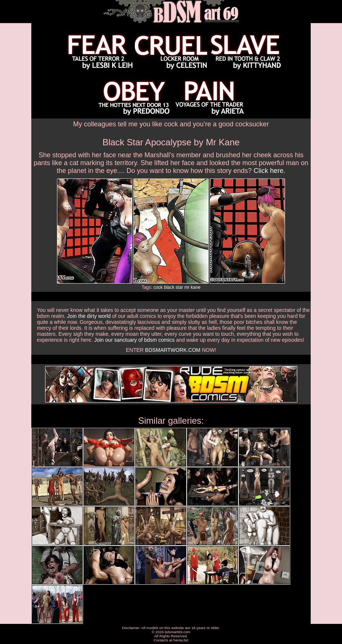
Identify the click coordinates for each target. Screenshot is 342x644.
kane (196, 287)
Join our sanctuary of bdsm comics (134, 340)
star (179, 287)
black (169, 287)
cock (158, 287)
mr (187, 287)
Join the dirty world (89, 316)
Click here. (270, 171)
